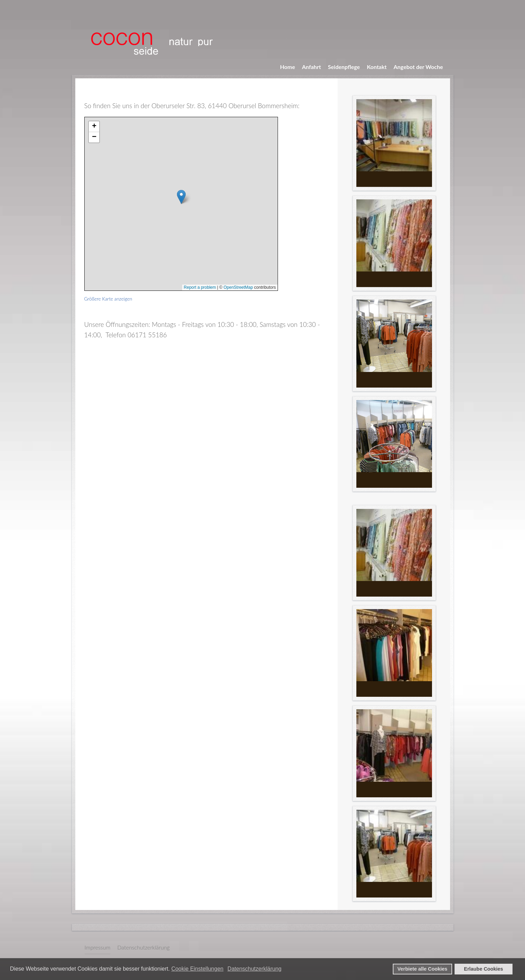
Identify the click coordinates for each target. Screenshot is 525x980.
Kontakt (377, 67)
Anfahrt (311, 67)
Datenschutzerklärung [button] (255, 969)
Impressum (98, 947)
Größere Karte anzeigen (108, 299)
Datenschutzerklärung (143, 947)
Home (287, 67)
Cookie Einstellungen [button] (197, 969)
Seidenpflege (344, 67)
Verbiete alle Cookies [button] (422, 969)
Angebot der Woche (418, 67)
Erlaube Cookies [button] (484, 969)
